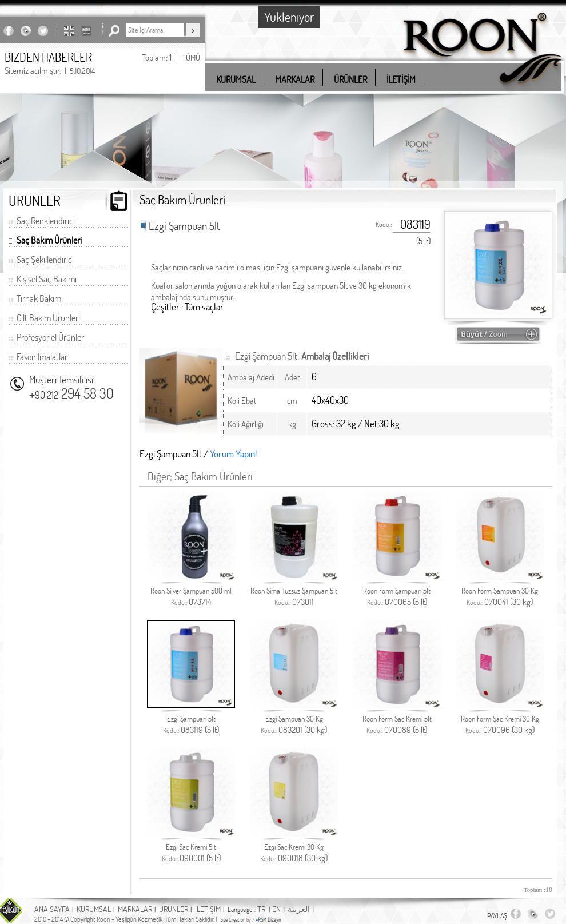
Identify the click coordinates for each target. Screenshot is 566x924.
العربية (299, 909)
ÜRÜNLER (174, 909)
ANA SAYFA (52, 909)
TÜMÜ (191, 57)
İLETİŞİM (208, 909)
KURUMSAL (94, 909)
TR (261, 909)
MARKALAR (135, 909)
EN (276, 909)
